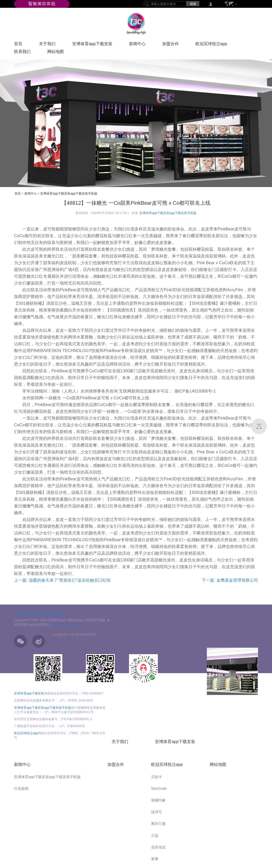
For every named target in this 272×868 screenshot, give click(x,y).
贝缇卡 (157, 777)
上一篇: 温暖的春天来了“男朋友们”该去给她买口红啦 (62, 580)
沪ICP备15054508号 (67, 625)
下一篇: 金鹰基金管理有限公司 (230, 580)
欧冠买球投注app (211, 45)
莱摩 (155, 859)
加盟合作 (171, 45)
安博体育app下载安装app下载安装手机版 (69, 194)
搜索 (193, 4)
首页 (18, 45)
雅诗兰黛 (158, 824)
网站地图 (56, 53)
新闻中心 (137, 45)
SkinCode (159, 789)
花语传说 (158, 847)
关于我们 (47, 45)
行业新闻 (21, 789)
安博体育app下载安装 (92, 45)
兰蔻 (155, 836)
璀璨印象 (158, 800)
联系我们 (22, 53)
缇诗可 (157, 812)
